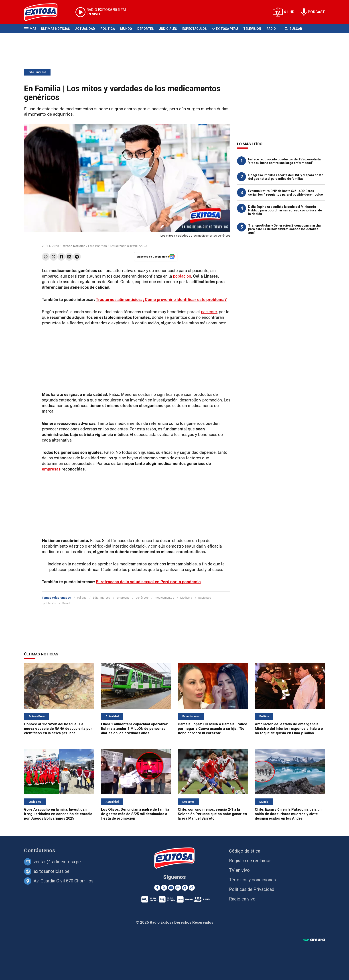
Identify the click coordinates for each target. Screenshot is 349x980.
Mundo (126, 29)
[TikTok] (192, 888)
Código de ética (245, 851)
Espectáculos (195, 29)
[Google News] (185, 888)
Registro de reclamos (250, 861)
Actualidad (85, 29)
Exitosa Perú (227, 29)
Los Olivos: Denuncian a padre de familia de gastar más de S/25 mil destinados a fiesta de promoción (135, 814)
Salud (66, 603)
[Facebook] (157, 888)
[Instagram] (178, 888)
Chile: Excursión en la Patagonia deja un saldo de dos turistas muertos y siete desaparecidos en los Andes (288, 814)
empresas (51, 469)
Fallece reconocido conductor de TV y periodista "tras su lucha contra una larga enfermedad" (284, 161)
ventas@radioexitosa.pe (57, 862)
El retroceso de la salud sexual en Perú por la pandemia (148, 582)
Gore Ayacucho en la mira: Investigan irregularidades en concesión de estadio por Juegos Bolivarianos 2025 (58, 814)
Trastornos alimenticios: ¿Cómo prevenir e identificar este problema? (161, 300)
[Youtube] (171, 888)
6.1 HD (289, 12)
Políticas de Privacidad (252, 889)
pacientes (205, 598)
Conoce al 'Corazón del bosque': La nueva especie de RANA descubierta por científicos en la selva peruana (58, 729)
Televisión (252, 29)
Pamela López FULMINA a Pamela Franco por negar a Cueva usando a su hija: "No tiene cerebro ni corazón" (213, 729)
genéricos (142, 598)
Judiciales (168, 29)
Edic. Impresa (37, 72)
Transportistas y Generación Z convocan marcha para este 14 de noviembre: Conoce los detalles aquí (284, 229)
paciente (209, 312)
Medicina (186, 598)
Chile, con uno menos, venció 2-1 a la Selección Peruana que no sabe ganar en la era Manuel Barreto (212, 814)
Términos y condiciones (252, 880)
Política (108, 29)
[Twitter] (164, 888)
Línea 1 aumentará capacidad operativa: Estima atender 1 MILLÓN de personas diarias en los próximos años (135, 729)
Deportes (146, 29)
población (182, 276)
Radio (271, 29)
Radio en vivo (242, 899)
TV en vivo (239, 870)
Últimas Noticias (55, 29)
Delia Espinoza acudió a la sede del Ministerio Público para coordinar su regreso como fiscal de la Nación (285, 210)
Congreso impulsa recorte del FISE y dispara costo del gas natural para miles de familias (286, 177)
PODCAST (316, 12)
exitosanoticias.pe (52, 871)
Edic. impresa (97, 246)
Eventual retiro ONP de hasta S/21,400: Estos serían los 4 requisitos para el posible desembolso (286, 193)
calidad (82, 598)
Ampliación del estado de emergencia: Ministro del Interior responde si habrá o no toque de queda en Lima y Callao (289, 729)
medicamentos (164, 598)
